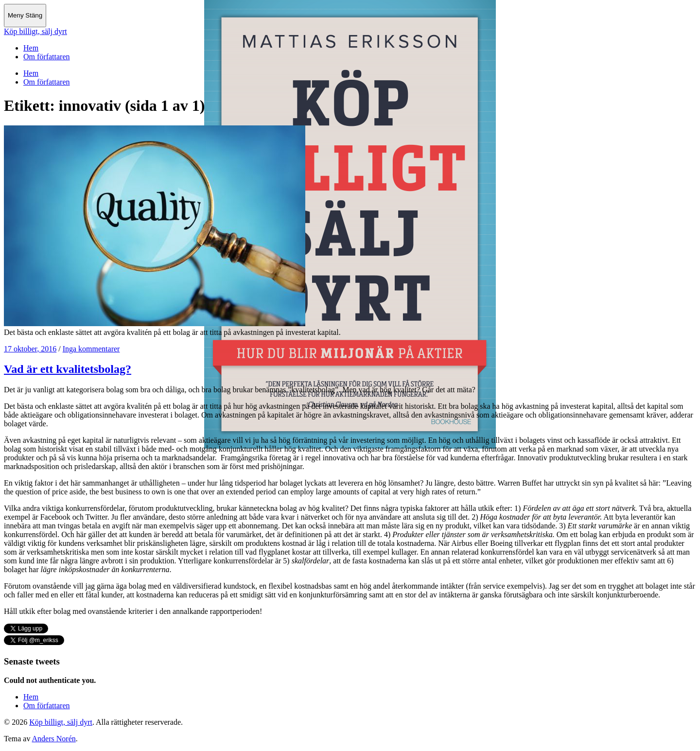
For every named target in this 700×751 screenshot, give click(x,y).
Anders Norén (54, 739)
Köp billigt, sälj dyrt (35, 31)
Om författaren (47, 57)
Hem (31, 48)
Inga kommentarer (91, 349)
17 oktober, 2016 (30, 349)
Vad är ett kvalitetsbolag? (68, 369)
